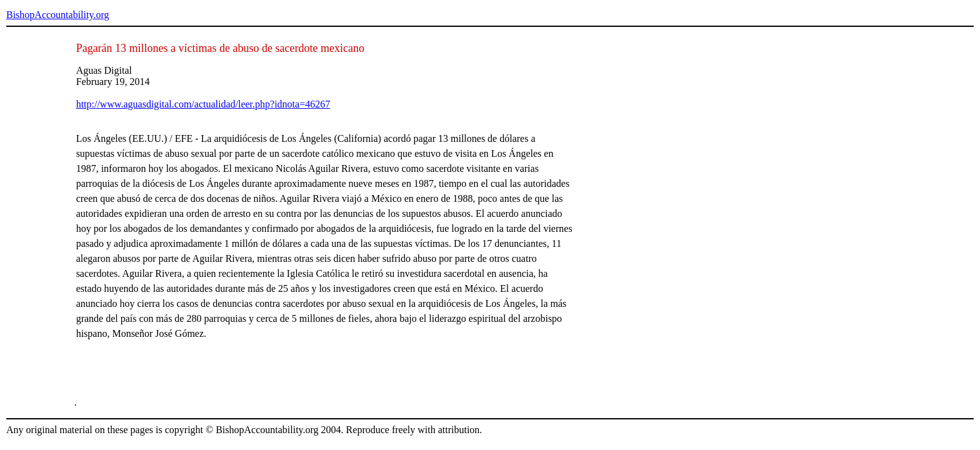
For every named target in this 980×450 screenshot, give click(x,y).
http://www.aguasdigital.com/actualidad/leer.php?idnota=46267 (203, 104)
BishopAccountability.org (57, 15)
